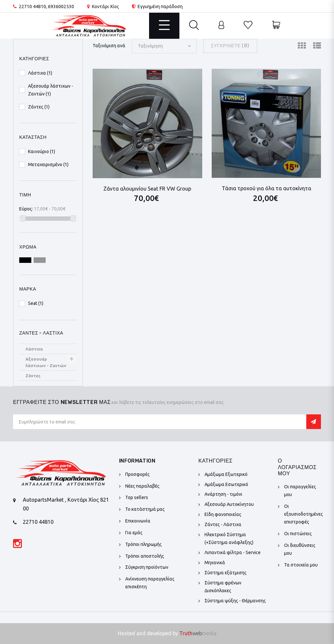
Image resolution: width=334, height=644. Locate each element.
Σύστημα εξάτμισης (226, 573)
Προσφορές (137, 474)
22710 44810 (32, 7)
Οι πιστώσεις (298, 534)
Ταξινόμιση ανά (109, 46)
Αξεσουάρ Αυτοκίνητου (229, 504)
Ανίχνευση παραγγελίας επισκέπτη (150, 583)
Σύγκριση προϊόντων (147, 567)
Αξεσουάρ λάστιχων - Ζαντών (46, 362)
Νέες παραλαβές (142, 486)
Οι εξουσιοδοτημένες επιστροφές (304, 514)
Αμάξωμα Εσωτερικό (226, 484)
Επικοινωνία (138, 521)
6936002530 (61, 7)
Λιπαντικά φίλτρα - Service (233, 552)
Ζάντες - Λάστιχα (223, 524)
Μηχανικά (215, 563)
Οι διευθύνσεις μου (300, 549)
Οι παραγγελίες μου (300, 491)
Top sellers (137, 497)
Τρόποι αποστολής (145, 556)
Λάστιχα (34, 349)
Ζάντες (33, 376)
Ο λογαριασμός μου (297, 467)
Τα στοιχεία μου (301, 565)
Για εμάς (134, 533)
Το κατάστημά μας (145, 509)
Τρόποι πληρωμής (144, 544)
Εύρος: (26, 209)
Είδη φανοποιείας (223, 514)
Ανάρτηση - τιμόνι (223, 494)
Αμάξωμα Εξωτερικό (226, 474)
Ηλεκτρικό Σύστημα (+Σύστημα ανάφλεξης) (229, 538)
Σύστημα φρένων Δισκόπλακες (223, 587)
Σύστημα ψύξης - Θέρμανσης (235, 601)
